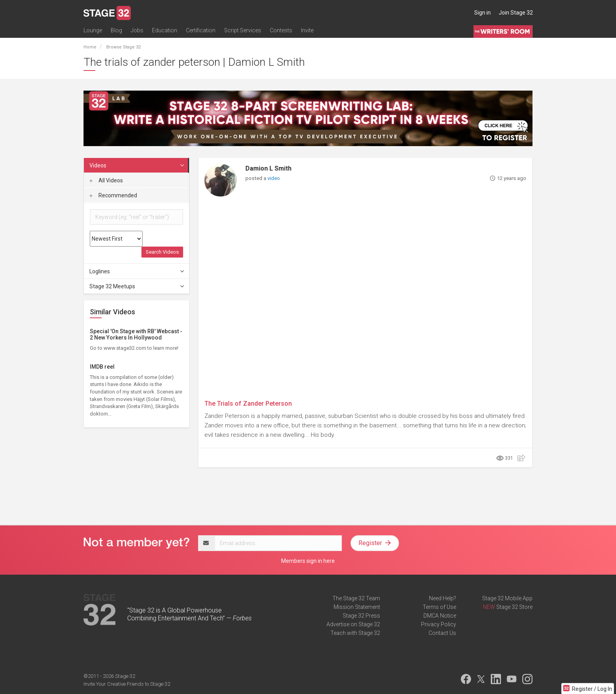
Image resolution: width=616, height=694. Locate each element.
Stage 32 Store (514, 607)
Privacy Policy (439, 624)
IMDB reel (102, 367)
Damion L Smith (268, 168)
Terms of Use (439, 607)
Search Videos (162, 252)
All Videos (106, 180)
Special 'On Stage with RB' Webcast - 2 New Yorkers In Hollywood (136, 334)
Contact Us (442, 633)
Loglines (137, 271)
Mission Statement (357, 607)
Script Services (243, 30)
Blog (116, 30)
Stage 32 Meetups (137, 286)
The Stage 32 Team (356, 598)
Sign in (482, 13)
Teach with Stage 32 (355, 633)
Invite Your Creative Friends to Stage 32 (127, 684)
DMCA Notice (440, 616)
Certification (201, 30)
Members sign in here (308, 561)
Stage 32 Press (361, 616)
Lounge (93, 30)
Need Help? (443, 598)
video (274, 178)
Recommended (113, 195)
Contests (281, 30)
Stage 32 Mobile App (507, 598)
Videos (137, 165)
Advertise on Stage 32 (353, 624)
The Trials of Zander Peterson (248, 404)
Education (165, 30)
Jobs (137, 30)
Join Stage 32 (516, 13)
